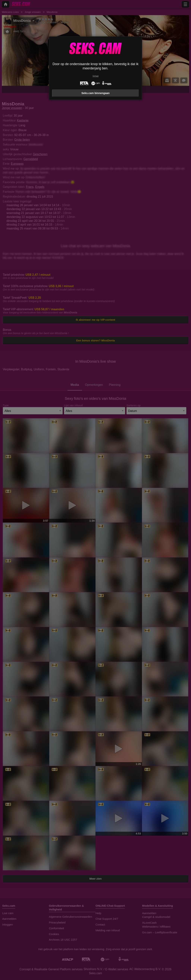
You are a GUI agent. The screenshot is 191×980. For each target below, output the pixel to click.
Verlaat (95, 76)
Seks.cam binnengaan (95, 93)
